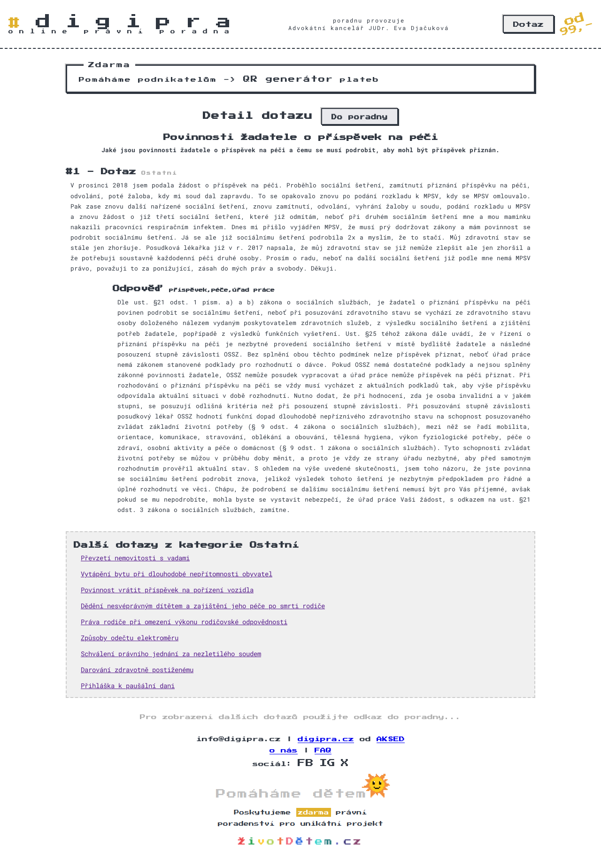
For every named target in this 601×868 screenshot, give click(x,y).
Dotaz (528, 25)
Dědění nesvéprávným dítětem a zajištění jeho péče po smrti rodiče (203, 606)
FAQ (323, 751)
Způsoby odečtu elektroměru (130, 638)
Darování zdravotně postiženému (137, 670)
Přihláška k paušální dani (128, 686)
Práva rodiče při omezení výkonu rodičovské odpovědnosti (184, 622)
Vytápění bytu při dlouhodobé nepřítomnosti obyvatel (177, 574)
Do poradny (360, 117)
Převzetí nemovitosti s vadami (135, 558)
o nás (284, 751)
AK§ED (391, 739)
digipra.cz (326, 739)
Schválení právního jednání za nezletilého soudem (171, 654)
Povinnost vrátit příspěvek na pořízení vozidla (167, 590)
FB (306, 763)
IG (327, 763)
